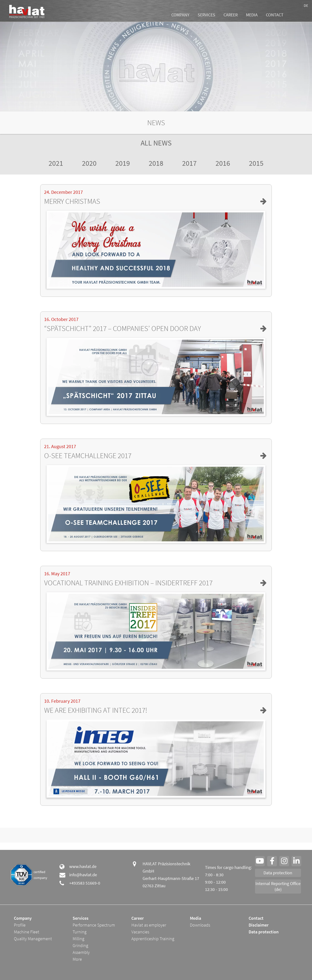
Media (252, 15)
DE (306, 5)
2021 (56, 163)
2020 (89, 163)
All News (156, 143)
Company (180, 15)
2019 (123, 163)
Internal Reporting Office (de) (278, 886)
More (77, 959)
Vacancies (140, 932)
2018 (156, 163)
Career (231, 15)
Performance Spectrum (94, 925)
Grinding (80, 945)
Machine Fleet (27, 932)
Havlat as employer (149, 925)
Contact (275, 15)
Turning (80, 932)
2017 (189, 163)
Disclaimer (259, 925)
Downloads (200, 925)
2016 (223, 163)
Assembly (81, 952)
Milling (78, 939)
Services (206, 15)
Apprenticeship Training (153, 939)
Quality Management (33, 939)
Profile (20, 925)
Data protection (278, 873)
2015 (256, 163)
